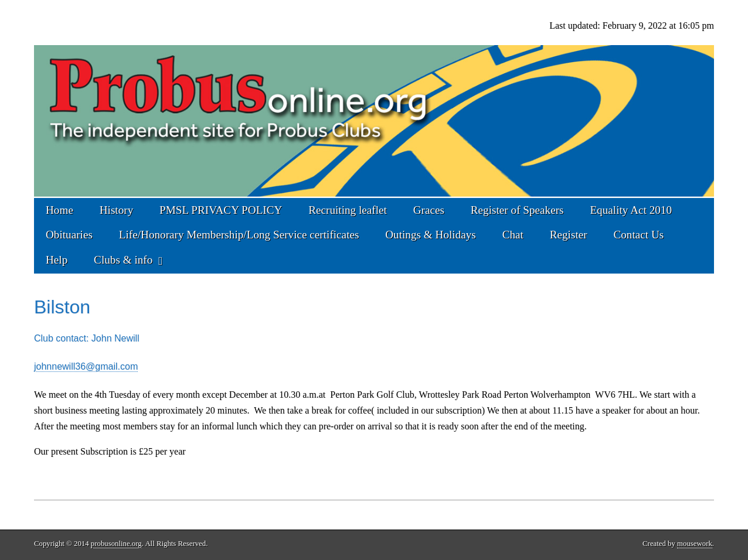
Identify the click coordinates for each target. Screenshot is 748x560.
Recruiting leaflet (348, 210)
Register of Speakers (517, 210)
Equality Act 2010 (631, 210)
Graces (429, 210)
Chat (513, 235)
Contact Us (638, 235)
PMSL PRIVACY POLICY (221, 210)
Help (57, 260)
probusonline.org (116, 544)
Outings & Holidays (431, 235)
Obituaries (69, 235)
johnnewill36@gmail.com (86, 366)
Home (59, 210)
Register (569, 235)
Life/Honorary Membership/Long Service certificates (239, 235)
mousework (695, 544)
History (117, 210)
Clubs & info (123, 260)
